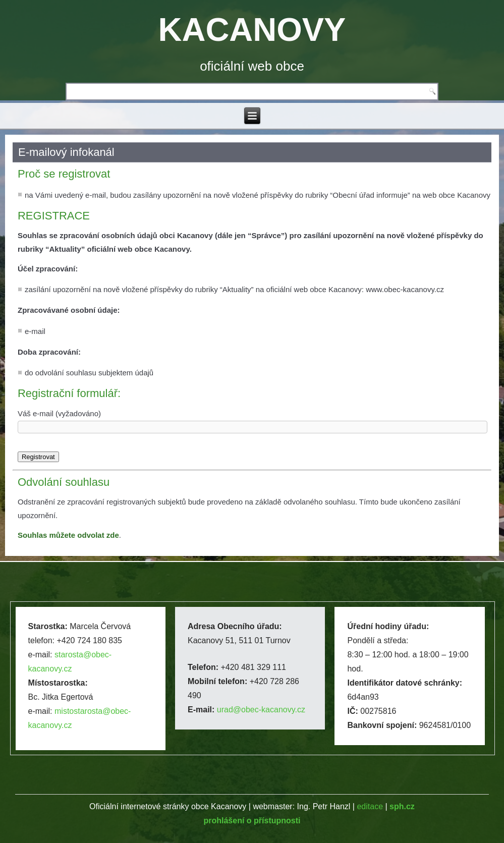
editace (370, 806)
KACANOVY (252, 30)
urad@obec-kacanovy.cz (261, 710)
